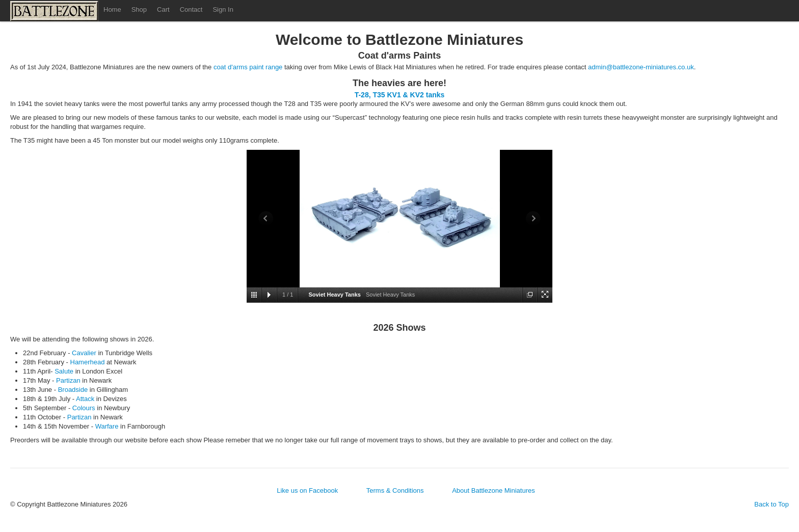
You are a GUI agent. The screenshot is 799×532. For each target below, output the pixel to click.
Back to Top (771, 504)
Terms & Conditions (395, 490)
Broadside (73, 390)
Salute (64, 371)
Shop (139, 9)
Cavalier (84, 353)
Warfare (107, 426)
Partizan (68, 380)
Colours (84, 408)
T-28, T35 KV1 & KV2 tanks (400, 95)
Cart (163, 9)
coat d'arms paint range (248, 67)
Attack (85, 399)
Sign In (223, 9)
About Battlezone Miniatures (494, 490)
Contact (191, 9)
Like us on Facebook (307, 490)
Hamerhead (88, 362)
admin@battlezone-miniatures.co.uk (641, 67)
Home (112, 9)
